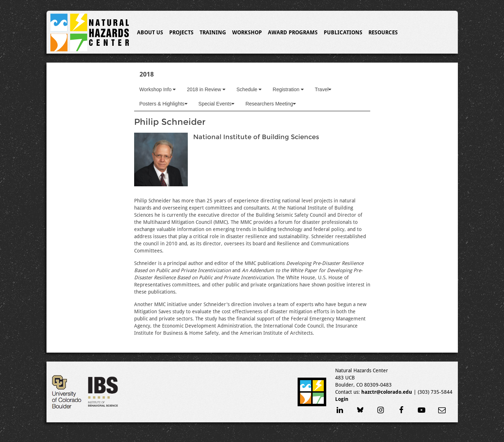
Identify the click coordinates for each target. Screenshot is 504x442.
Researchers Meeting (271, 104)
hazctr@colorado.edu (387, 392)
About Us (150, 33)
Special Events (217, 104)
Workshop (247, 33)
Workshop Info (158, 89)
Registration (288, 89)
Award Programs (293, 33)
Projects (181, 33)
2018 (147, 74)
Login (342, 399)
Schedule (249, 89)
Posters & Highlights (163, 104)
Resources (383, 33)
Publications (343, 33)
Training (213, 33)
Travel (323, 89)
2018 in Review (206, 89)
